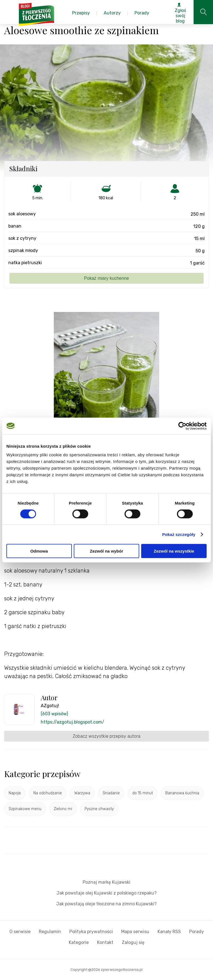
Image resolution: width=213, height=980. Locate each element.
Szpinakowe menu (25, 809)
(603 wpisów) (54, 714)
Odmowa (39, 551)
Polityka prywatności (91, 932)
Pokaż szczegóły (179, 534)
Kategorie (79, 942)
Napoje (15, 793)
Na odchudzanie (48, 793)
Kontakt (105, 942)
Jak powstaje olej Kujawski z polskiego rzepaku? (107, 893)
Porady (196, 932)
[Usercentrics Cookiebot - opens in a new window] (182, 426)
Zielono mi (63, 809)
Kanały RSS (169, 932)
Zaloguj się (133, 942)
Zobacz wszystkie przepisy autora (106, 736)
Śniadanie (111, 793)
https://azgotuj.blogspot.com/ (73, 722)
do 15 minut (143, 793)
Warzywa (82, 793)
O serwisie (20, 932)
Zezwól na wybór (106, 551)
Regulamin (50, 932)
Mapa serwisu (135, 932)
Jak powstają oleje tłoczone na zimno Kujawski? (106, 904)
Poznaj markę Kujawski (106, 882)
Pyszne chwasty (99, 809)
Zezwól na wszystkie (174, 551)
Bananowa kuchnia (182, 793)
